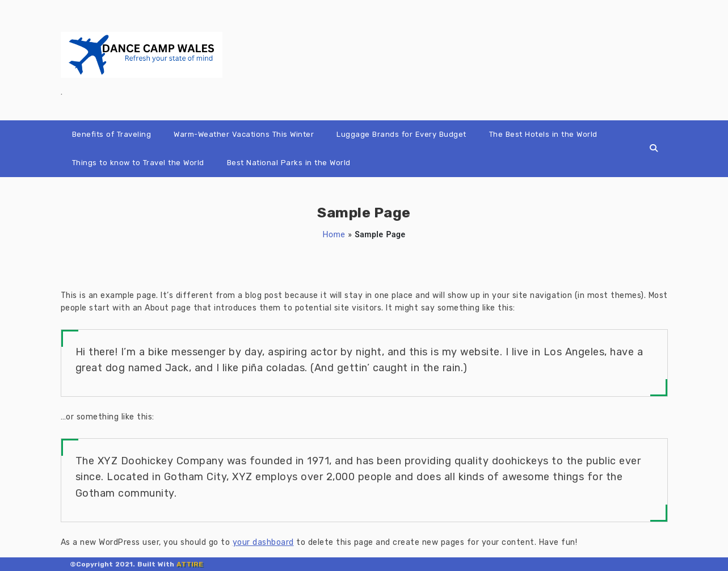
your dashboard (263, 542)
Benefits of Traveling (112, 134)
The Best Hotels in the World (543, 134)
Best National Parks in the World (289, 163)
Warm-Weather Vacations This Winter (244, 134)
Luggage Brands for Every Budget (401, 134)
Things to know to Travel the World (138, 163)
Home (334, 234)
